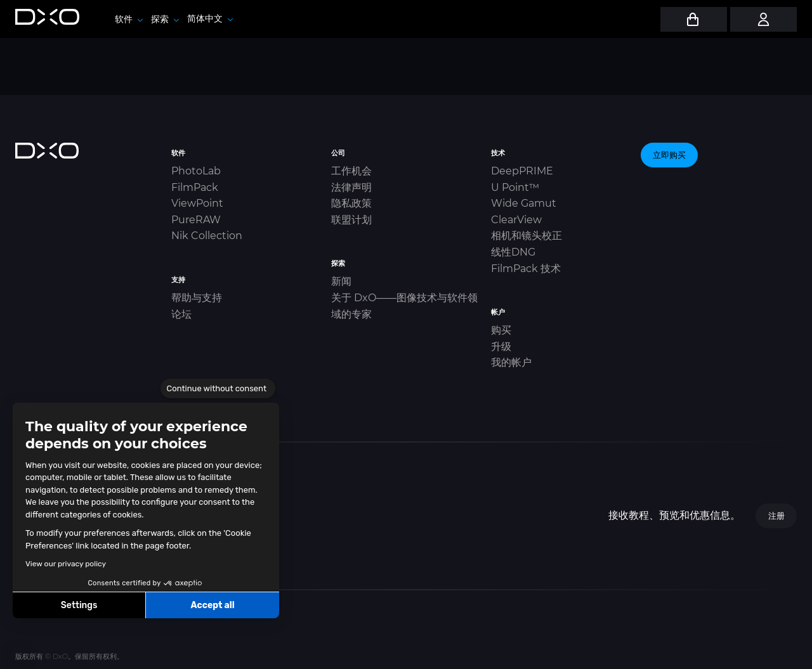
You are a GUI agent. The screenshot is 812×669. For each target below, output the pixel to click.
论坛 (181, 314)
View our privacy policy (66, 564)
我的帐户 (511, 362)
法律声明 (351, 187)
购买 (501, 330)
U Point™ (515, 187)
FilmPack (195, 187)
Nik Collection (207, 236)
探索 (165, 19)
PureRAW (196, 220)
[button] (19, 655)
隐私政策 (351, 203)
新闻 (341, 281)
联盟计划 (351, 220)
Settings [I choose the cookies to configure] (79, 605)
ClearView (516, 220)
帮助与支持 (197, 298)
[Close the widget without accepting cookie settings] (218, 389)
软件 (129, 19)
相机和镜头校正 (527, 236)
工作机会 (351, 171)
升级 (501, 347)
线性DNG (513, 252)
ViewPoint (197, 203)
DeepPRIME (522, 171)
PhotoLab (196, 171)
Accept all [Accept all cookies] (212, 605)
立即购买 (669, 155)
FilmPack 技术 (526, 269)
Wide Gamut (524, 203)
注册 (776, 516)
